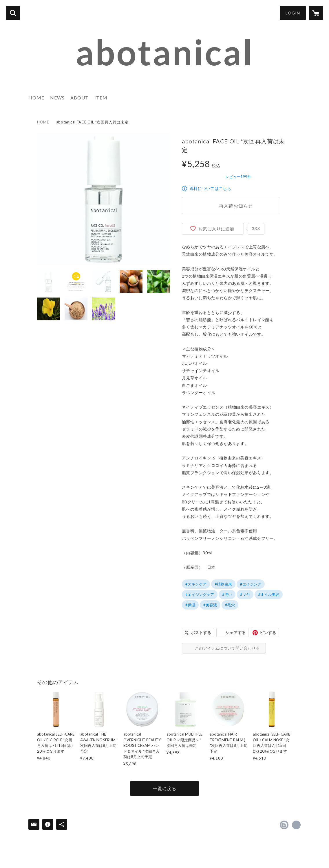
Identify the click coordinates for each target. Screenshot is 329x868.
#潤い (227, 594)
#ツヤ (245, 594)
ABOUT (79, 98)
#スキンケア (196, 584)
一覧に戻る (164, 788)
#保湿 (190, 605)
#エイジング (251, 584)
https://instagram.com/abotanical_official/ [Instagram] (284, 825)
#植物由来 (223, 584)
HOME (36, 98)
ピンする (268, 632)
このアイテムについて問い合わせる (227, 648)
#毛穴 (230, 605)
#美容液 (210, 605)
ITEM (101, 98)
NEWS (57, 98)
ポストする (201, 632)
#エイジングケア (200, 594)
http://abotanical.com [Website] (296, 825)
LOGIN (293, 13)
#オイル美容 (269, 594)
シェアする (235, 632)
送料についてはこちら (210, 188)
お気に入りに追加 (216, 229)
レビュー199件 (238, 177)
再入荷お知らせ (236, 206)
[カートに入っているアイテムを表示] (316, 13)
